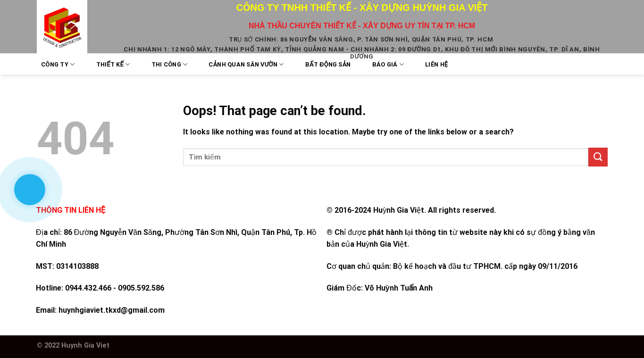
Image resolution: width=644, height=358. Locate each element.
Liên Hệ (436, 64)
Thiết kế (113, 64)
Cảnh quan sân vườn (246, 64)
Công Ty (58, 64)
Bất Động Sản (328, 64)
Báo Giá (388, 64)
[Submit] (598, 157)
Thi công (170, 64)
